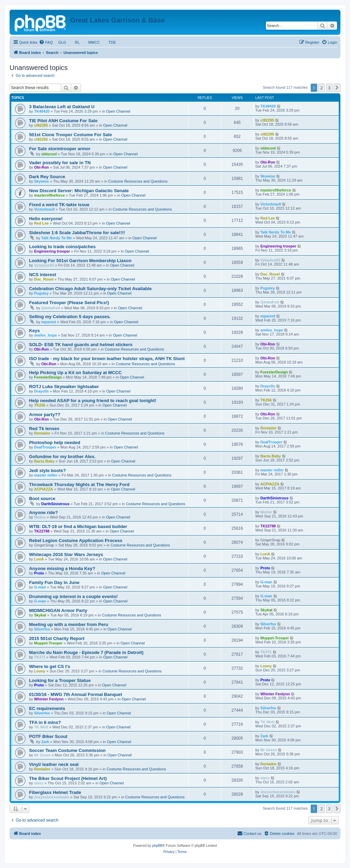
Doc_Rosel (44, 279)
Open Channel (118, 111)
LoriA (39, 559)
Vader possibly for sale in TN (60, 163)
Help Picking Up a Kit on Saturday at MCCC (75, 373)
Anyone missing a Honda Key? (62, 568)
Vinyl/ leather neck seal (54, 764)
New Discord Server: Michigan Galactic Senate (79, 191)
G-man (40, 587)
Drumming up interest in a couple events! (73, 596)
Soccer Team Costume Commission (67, 750)
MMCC (94, 42)
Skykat (40, 615)
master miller (46, 475)
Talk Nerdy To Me (57, 238)
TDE (112, 42)
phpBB (157, 846)
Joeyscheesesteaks (52, 797)
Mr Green (42, 755)
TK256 (40, 405)
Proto (39, 573)
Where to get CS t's (50, 666)
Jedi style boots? (48, 471)
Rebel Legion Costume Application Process (76, 540)
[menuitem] (46, 42)
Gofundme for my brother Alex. (62, 457)
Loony (40, 671)
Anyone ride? (43, 513)
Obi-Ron (42, 167)
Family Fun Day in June (54, 582)
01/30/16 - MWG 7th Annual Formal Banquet (76, 694)
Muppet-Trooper (49, 643)
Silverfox (42, 629)
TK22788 (42, 531)
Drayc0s (42, 391)
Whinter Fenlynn (49, 699)
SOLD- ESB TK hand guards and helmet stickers (81, 345)
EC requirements (47, 708)
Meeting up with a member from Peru (69, 624)
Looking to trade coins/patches (62, 247)
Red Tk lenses (44, 429)
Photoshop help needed (55, 443)
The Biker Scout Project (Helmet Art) (68, 778)
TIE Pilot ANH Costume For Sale (63, 121)
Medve (40, 517)
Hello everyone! (46, 219)
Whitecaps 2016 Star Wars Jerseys (66, 554)
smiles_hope (46, 335)
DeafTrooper (45, 447)
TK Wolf (41, 727)
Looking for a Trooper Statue (60, 680)
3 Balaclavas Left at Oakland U (62, 107)
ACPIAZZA (44, 489)
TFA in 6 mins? (45, 722)
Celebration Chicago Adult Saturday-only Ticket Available (90, 289)
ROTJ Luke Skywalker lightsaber (64, 387)
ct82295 (41, 125)
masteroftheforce (50, 195)
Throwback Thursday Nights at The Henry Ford (79, 485)
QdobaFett (51, 308)
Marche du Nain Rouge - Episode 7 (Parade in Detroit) (86, 652)
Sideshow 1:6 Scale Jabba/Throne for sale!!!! (77, 233)
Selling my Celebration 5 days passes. (70, 317)
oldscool (49, 154)
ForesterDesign (48, 377)
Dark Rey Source (47, 177)
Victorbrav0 (44, 209)
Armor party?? (45, 415)
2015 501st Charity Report (57, 638)
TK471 (40, 657)
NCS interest (43, 275)
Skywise (42, 181)
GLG (62, 42)
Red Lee (42, 223)
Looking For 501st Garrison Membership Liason (80, 261)
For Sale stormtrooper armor (60, 149)
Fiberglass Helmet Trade (55, 792)
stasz (39, 783)
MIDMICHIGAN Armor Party (58, 610)
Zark (45, 742)
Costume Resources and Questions (138, 181)
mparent (49, 322)
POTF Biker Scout (48, 736)
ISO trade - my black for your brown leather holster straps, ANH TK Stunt (107, 359)
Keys (35, 331)
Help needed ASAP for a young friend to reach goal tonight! (93, 401)
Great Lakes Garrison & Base (117, 20)
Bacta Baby (44, 461)
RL (77, 42)
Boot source (42, 499)
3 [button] (329, 88)
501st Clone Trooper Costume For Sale (71, 135)
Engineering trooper (52, 251)
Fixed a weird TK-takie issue (59, 205)
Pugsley (41, 293)
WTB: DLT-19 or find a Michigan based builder (78, 527)
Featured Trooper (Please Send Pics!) (69, 303)
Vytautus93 (44, 265)
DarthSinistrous (56, 504)
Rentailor (42, 433)
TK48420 (42, 111)
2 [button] (321, 88)
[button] (337, 88)
